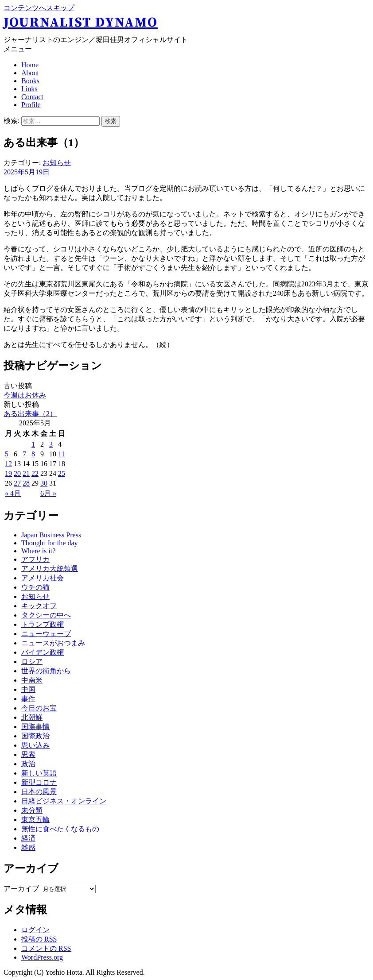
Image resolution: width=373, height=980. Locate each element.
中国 (28, 689)
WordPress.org (42, 957)
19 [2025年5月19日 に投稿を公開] (8, 473)
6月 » (48, 493)
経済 (28, 838)
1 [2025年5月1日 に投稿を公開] (33, 444)
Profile (31, 105)
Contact (32, 97)
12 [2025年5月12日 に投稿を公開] (8, 464)
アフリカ (35, 559)
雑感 (28, 847)
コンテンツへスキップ (39, 8)
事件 (28, 699)
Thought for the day (50, 543)
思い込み (35, 745)
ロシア (32, 662)
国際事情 (35, 727)
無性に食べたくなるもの (60, 829)
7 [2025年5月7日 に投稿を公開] (24, 454)
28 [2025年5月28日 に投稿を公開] (26, 483)
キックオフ (39, 606)
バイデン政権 (43, 652)
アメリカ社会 (43, 578)
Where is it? (38, 551)
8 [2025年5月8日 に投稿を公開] (33, 454)
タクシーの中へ (46, 615)
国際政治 (35, 736)
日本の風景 (39, 792)
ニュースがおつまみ (53, 643)
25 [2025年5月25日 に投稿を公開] (62, 473)
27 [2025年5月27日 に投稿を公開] (17, 483)
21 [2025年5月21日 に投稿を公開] (26, 473)
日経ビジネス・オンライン (64, 801)
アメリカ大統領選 (50, 569)
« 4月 (13, 493)
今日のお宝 (39, 708)
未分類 (32, 810)
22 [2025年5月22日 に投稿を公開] (35, 473)
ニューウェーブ (46, 634)
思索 (28, 754)
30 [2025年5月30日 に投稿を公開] (44, 483)
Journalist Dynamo (81, 23)
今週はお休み (25, 395)
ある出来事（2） (30, 414)
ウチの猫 (35, 587)
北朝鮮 (32, 717)
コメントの (46, 948)
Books (30, 81)
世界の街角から (46, 671)
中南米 (32, 680)
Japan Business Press (51, 535)
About (30, 73)
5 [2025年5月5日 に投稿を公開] (7, 454)
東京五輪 (35, 820)
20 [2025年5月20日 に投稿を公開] (17, 473)
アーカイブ (21, 889)
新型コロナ (39, 782)
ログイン (35, 930)
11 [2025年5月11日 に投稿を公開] (61, 454)
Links (29, 89)
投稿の (39, 939)
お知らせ (57, 163)
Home (30, 65)
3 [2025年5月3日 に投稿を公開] (51, 444)
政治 (28, 764)
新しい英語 (39, 773)
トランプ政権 (43, 624)
